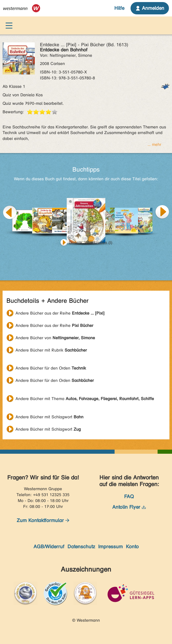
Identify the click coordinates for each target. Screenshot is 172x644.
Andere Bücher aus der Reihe (60, 313)
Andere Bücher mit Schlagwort (49, 417)
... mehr (154, 144)
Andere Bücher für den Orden (51, 368)
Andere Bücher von (55, 338)
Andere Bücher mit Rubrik (51, 350)
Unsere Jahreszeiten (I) (91, 243)
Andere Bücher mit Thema (85, 399)
